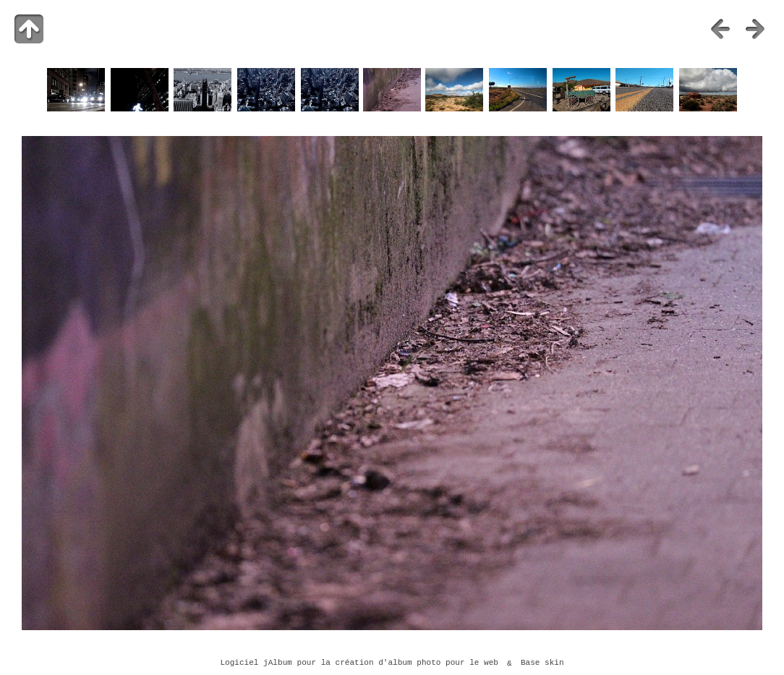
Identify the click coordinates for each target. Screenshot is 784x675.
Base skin (542, 663)
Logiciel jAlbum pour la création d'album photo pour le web (359, 663)
